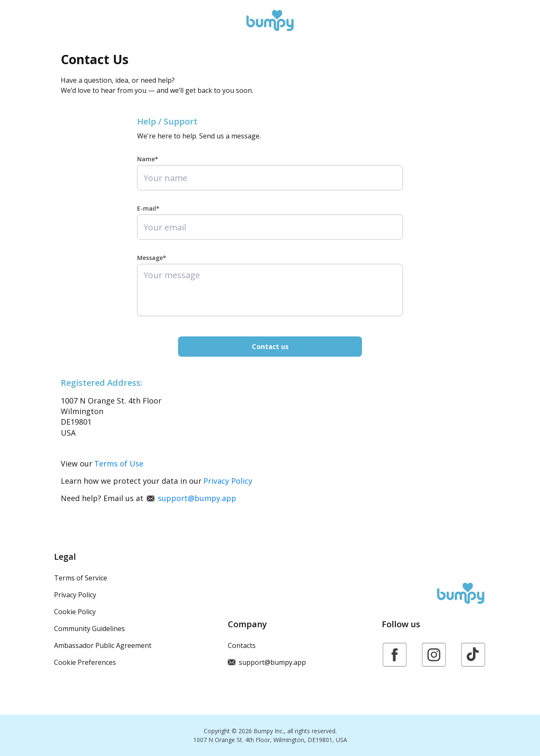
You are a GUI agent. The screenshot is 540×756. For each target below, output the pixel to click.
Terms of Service (81, 578)
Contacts (242, 645)
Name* (148, 159)
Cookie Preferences (85, 662)
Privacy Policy (228, 481)
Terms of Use (119, 463)
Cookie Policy (75, 612)
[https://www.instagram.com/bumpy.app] (434, 655)
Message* (152, 258)
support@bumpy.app (192, 498)
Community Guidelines (89, 629)
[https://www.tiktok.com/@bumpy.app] (473, 655)
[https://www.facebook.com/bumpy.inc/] (395, 655)
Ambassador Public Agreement (103, 645)
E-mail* (148, 208)
